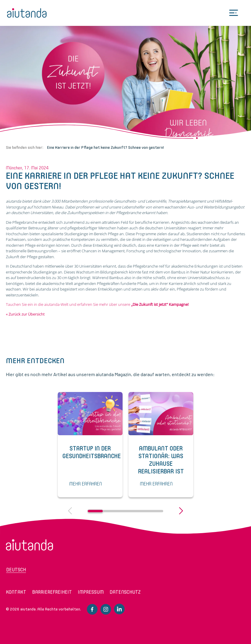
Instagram (106, 609)
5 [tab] (156, 511)
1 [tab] (95, 511)
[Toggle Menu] (234, 13)
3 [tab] (125, 511)
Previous (70, 511)
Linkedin (119, 609)
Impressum (91, 592)
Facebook (92, 609)
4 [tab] (141, 511)
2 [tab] (110, 511)
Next (181, 511)
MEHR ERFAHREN (86, 484)
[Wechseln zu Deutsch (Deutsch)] (30, 572)
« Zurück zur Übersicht (25, 314)
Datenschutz (125, 592)
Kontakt (16, 592)
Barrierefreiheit (52, 592)
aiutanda (27, 13)
